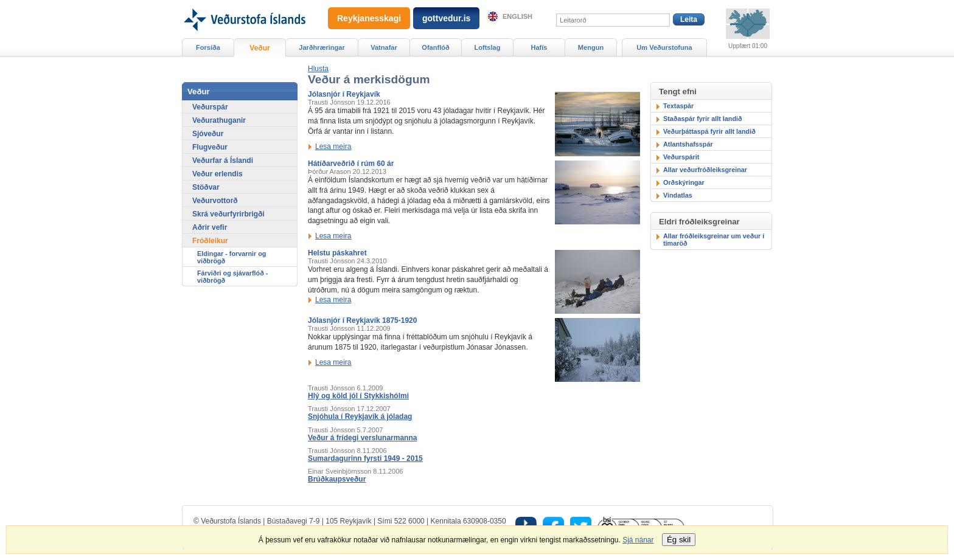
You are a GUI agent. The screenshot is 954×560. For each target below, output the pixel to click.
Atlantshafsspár (688, 144)
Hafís (539, 47)
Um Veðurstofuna (664, 47)
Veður (259, 48)
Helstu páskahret (337, 253)
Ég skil (679, 540)
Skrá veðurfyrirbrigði (228, 214)
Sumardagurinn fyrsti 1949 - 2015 (365, 458)
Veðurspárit (681, 157)
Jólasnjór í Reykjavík (344, 94)
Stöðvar (206, 187)
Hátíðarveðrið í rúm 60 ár (351, 164)
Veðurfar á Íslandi (223, 161)
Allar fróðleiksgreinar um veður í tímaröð (714, 240)
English (517, 16)
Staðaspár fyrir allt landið (703, 119)
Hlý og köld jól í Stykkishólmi (358, 396)
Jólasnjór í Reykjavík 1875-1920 (362, 320)
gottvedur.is (446, 18)
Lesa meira (333, 147)
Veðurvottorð (215, 201)
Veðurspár (210, 107)
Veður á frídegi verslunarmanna (362, 438)
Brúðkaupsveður (337, 479)
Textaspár (678, 106)
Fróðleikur (210, 241)
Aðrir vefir (210, 227)
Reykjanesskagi (369, 18)
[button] (318, 69)
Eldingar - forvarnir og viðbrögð (232, 257)
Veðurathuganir (219, 120)
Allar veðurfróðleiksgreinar (705, 170)
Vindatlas (678, 195)
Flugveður (210, 147)
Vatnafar (384, 47)
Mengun (591, 47)
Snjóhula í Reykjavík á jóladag (360, 417)
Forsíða (208, 47)
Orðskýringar (684, 182)
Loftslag (488, 47)
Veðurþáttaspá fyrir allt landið (709, 131)
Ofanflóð (435, 47)
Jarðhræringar (322, 47)
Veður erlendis (218, 174)
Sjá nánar (638, 540)
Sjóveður (208, 134)
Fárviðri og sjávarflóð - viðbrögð (232, 277)
